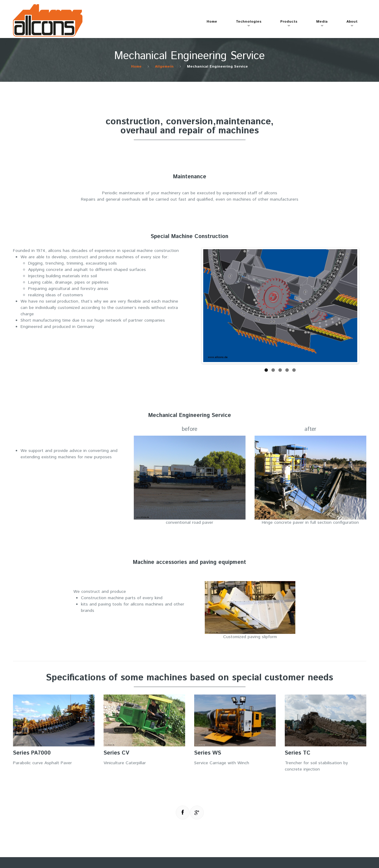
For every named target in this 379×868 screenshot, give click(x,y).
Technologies (246, 24)
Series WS (208, 753)
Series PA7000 (32, 753)
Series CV (116, 753)
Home (212, 22)
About (349, 24)
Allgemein (164, 67)
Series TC (298, 753)
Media (319, 24)
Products (286, 24)
